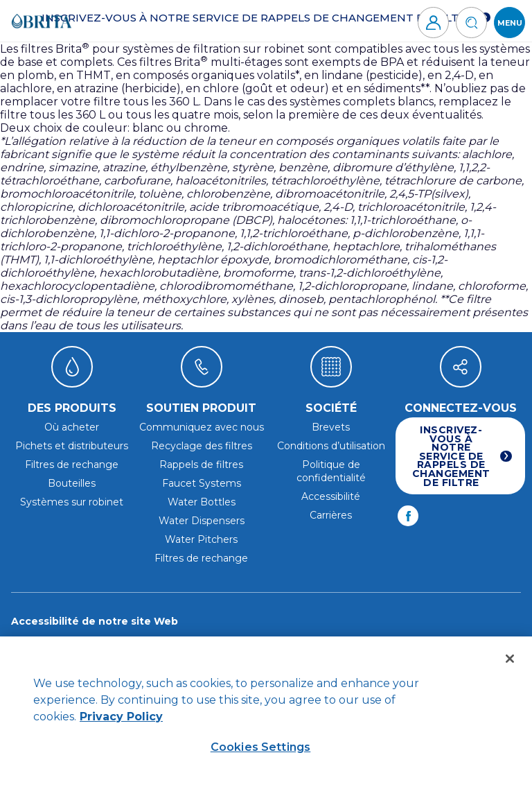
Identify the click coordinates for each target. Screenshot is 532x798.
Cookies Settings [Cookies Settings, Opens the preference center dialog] (261, 747)
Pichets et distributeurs (72, 446)
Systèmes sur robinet (72, 502)
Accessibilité (331, 496)
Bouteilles (72, 483)
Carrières (331, 515)
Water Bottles (202, 502)
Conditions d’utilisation (331, 446)
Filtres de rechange (72, 465)
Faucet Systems (202, 483)
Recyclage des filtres (202, 446)
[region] (266, 717)
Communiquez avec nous (202, 427)
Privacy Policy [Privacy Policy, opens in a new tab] (121, 717)
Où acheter (72, 427)
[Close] (510, 659)
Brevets (331, 427)
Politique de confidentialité (331, 471)
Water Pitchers (201, 539)
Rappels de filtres (201, 465)
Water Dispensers (202, 521)
